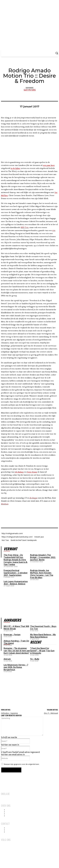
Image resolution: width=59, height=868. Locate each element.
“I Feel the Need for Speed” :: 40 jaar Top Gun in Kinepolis (42, 651)
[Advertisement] (20, 688)
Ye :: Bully (35, 659)
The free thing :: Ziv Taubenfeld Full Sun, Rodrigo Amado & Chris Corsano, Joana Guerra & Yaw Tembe (16, 560)
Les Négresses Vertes (14, 665)
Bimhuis (5, 504)
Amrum (7, 659)
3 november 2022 (47, 557)
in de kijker (16, 168)
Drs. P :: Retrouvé (51, 713)
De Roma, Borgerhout (13, 668)
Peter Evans (32, 472)
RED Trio (25, 227)
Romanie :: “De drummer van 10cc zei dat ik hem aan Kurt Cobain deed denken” (17, 651)
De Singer (33, 498)
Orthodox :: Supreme (9, 713)
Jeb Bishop (19, 472)
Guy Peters (30, 90)
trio (54, 230)
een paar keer (49, 165)
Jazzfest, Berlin (37, 560)
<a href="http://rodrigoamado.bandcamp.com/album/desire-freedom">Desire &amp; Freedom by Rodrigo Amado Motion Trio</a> (29, 515)
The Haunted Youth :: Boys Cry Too (43, 627)
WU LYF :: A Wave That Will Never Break (16, 627)
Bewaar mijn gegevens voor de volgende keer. (22, 764)
